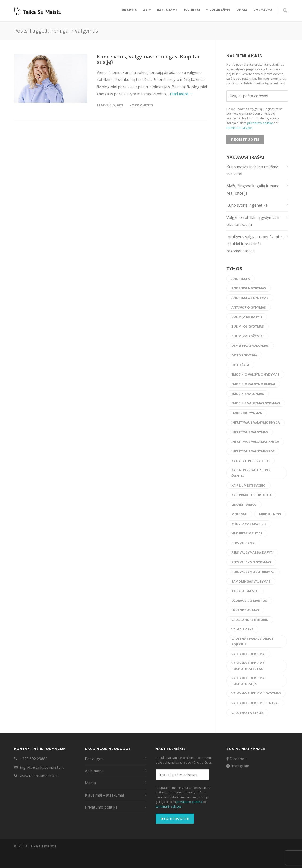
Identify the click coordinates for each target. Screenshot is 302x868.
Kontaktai (263, 10)
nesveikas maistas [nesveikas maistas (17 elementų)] (247, 533)
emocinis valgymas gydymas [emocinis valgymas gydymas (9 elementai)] (256, 403)
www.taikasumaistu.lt (38, 776)
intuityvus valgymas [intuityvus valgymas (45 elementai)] (250, 432)
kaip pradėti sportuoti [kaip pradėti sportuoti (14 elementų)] (251, 495)
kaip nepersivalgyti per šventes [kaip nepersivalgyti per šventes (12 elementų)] (251, 473)
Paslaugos (167, 10)
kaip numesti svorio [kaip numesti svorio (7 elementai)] (249, 485)
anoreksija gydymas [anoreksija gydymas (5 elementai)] (249, 288)
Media (242, 10)
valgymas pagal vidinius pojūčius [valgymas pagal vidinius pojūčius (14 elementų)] (252, 641)
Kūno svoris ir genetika (247, 205)
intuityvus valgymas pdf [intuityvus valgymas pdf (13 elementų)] (253, 451)
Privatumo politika (101, 807)
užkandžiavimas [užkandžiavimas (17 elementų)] (245, 610)
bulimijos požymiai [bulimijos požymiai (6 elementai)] (247, 336)
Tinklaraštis (218, 10)
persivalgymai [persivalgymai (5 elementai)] (243, 543)
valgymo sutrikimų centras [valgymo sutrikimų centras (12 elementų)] (255, 703)
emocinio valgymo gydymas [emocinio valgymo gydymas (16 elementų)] (255, 374)
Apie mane (94, 771)
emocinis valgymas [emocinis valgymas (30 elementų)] (248, 394)
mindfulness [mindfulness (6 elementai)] (270, 514)
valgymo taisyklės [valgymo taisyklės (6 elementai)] (247, 713)
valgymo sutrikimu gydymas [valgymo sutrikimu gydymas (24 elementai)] (256, 693)
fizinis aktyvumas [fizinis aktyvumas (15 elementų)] (247, 413)
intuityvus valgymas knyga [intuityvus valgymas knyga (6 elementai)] (255, 442)
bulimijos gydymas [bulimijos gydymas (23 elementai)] (248, 326)
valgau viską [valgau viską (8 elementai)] (242, 629)
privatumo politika (260, 123)
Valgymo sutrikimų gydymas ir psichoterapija (253, 221)
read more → (181, 94)
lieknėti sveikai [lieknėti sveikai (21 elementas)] (244, 505)
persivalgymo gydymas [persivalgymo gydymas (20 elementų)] (251, 562)
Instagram (238, 766)
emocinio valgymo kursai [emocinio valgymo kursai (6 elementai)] (253, 384)
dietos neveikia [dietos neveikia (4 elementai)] (244, 355)
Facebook (237, 759)
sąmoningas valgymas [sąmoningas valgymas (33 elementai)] (251, 581)
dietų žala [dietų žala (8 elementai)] (240, 365)
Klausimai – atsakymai (104, 795)
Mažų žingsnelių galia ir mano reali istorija (253, 189)
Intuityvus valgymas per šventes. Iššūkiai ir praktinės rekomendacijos (255, 244)
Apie (147, 10)
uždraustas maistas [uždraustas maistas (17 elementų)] (249, 601)
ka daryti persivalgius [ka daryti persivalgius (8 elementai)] (251, 461)
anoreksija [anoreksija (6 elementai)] (241, 279)
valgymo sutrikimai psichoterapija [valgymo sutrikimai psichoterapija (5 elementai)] (248, 681)
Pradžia (129, 10)
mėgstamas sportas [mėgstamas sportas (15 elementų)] (249, 524)
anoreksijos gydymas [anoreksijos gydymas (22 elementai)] (250, 298)
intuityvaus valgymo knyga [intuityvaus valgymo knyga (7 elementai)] (256, 422)
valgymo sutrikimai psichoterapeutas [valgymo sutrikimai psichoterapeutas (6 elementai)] (248, 666)
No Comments (141, 105)
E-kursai (192, 10)
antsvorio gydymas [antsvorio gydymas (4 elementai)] (249, 307)
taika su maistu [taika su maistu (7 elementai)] (245, 591)
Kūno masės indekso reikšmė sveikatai (252, 170)
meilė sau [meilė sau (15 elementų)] (239, 514)
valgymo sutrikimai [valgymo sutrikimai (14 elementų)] (248, 654)
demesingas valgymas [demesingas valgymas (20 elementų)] (250, 346)
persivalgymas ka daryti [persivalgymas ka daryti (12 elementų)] (252, 552)
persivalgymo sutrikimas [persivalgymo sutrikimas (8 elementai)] (253, 572)
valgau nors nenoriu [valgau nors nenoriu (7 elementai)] (250, 620)
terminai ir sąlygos (239, 128)
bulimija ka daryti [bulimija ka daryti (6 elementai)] (247, 317)
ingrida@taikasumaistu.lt (42, 767)
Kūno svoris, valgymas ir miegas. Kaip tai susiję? (148, 59)
